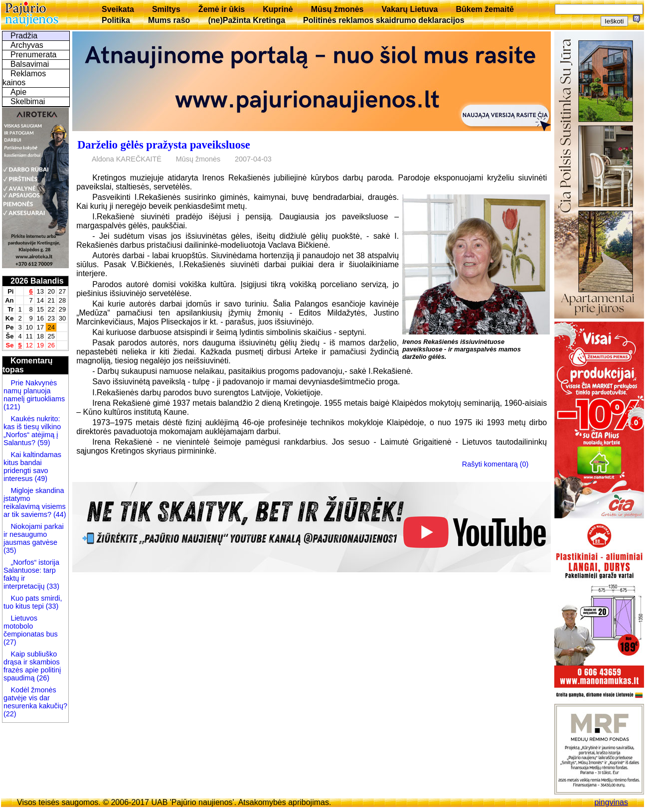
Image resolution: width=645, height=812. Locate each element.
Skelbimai (28, 101)
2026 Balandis (37, 281)
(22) (10, 714)
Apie (18, 92)
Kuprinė (278, 9)
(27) (10, 642)
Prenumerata (34, 55)
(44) (59, 514)
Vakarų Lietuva (409, 9)
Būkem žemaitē (485, 9)
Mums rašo (169, 20)
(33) (53, 586)
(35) (10, 550)
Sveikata (118, 9)
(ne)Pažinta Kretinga (246, 20)
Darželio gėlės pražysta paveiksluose (163, 145)
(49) (40, 479)
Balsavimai (30, 64)
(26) (42, 678)
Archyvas (27, 45)
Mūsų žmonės (337, 9)
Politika (116, 20)
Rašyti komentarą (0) (495, 464)
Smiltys (166, 9)
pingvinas (611, 802)
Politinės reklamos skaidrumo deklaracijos (384, 20)
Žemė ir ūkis (222, 9)
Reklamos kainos (24, 78)
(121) (12, 407)
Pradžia (24, 36)
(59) (43, 443)
